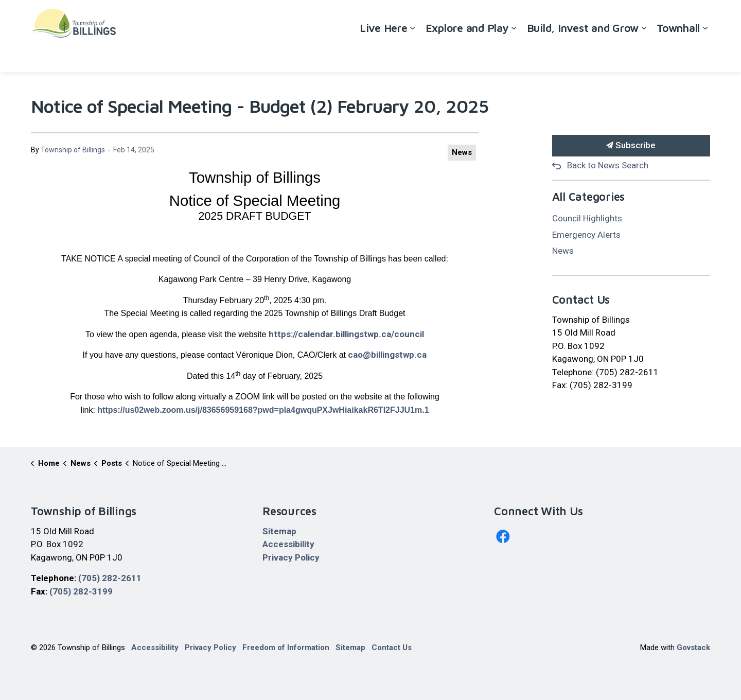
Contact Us (662, 18)
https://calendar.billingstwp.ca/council (346, 334)
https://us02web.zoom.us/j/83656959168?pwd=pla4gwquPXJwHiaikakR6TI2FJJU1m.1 (263, 410)
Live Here (384, 54)
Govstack (693, 647)
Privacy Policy (291, 557)
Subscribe (631, 146)
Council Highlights (587, 218)
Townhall (678, 54)
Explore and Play (467, 54)
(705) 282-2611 (110, 578)
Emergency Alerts (586, 235)
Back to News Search (608, 165)
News (462, 152)
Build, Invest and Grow (583, 54)
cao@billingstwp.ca (387, 355)
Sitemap (279, 531)
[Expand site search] (700, 18)
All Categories (589, 197)
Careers (619, 18)
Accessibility (574, 18)
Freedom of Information (286, 647)
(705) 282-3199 (81, 591)
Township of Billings (73, 150)
